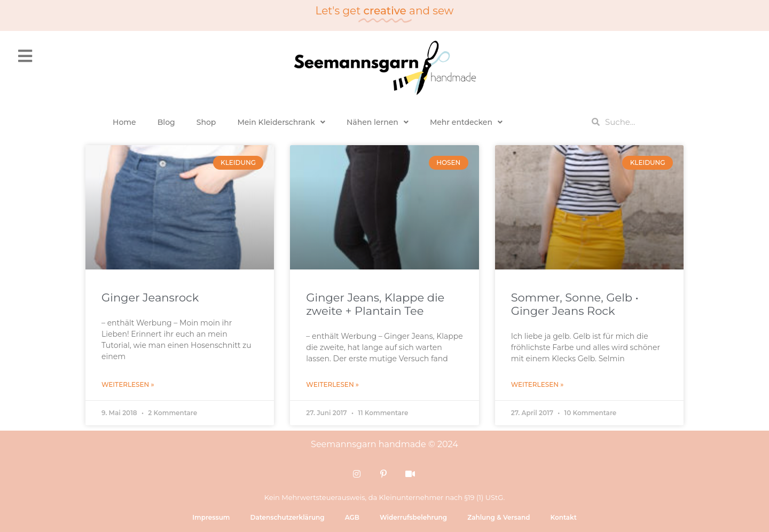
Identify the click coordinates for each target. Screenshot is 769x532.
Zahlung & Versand (499, 517)
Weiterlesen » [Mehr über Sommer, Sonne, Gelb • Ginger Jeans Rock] (537, 384)
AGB (352, 517)
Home (124, 122)
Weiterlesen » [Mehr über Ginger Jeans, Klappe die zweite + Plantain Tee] (332, 384)
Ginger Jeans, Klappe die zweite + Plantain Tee (375, 304)
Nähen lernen (378, 122)
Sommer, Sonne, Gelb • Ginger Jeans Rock (575, 304)
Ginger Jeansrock (150, 297)
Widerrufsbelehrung (413, 517)
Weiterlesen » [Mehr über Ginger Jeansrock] (128, 384)
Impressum (211, 517)
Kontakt (563, 517)
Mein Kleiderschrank (281, 122)
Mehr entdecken (466, 122)
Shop (206, 122)
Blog (166, 122)
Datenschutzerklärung (287, 517)
